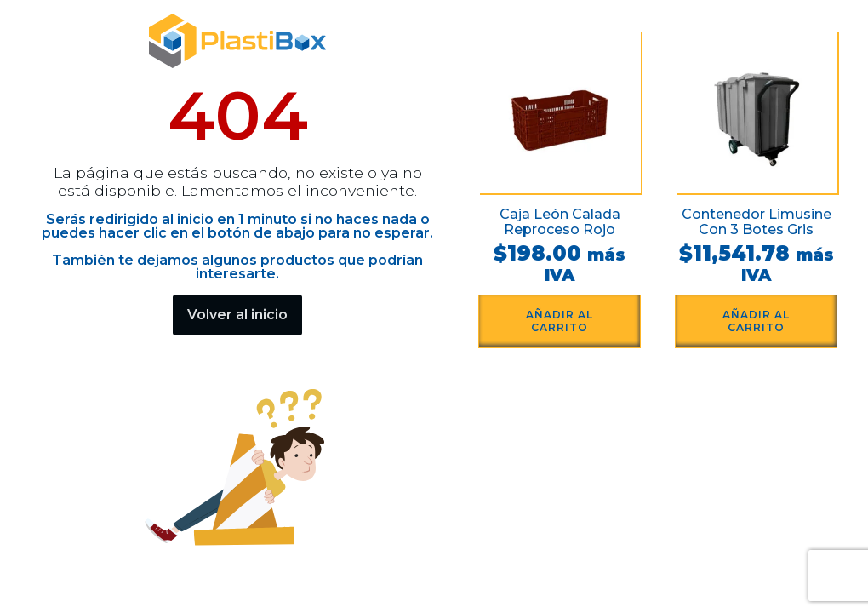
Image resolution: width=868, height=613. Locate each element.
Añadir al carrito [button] (560, 321)
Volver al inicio (237, 315)
